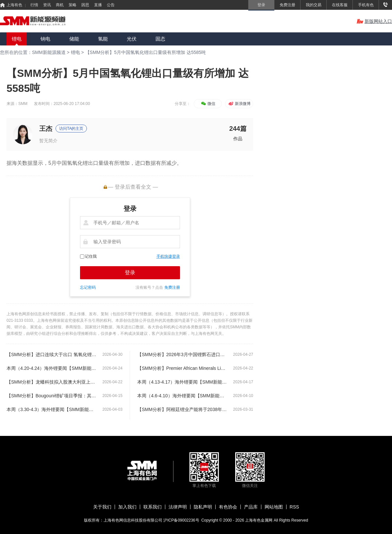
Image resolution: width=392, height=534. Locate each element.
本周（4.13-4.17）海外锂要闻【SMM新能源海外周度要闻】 (182, 382)
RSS (294, 507)
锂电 (17, 39)
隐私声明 (203, 507)
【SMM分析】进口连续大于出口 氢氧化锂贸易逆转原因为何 (51, 354)
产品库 (251, 507)
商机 (60, 5)
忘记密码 (88, 287)
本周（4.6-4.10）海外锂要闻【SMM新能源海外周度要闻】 (182, 396)
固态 (160, 39)
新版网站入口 (374, 21)
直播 (98, 5)
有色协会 (228, 507)
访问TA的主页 (71, 129)
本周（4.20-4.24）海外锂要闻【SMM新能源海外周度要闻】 (51, 368)
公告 (111, 5)
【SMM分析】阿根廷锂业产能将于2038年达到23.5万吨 (182, 409)
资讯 (47, 5)
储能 (74, 39)
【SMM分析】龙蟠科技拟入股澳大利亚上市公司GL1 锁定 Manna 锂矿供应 (51, 382)
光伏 (132, 39)
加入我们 (127, 507)
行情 (34, 5)
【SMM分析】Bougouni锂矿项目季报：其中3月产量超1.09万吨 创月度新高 (51, 396)
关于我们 (102, 507)
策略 (73, 5)
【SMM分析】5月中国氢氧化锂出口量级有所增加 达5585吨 (146, 52)
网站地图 (274, 507)
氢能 (103, 39)
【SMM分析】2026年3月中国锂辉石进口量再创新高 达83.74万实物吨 (182, 354)
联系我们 (153, 507)
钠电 (45, 39)
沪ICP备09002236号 (181, 520)
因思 (85, 5)
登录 (130, 273)
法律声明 (178, 507)
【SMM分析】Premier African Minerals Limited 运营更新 (182, 368)
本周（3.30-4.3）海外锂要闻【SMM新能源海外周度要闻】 (51, 409)
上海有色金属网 (259, 520)
